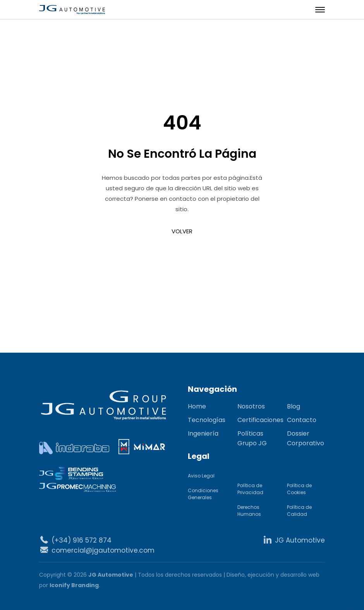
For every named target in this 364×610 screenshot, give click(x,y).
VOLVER (182, 231)
